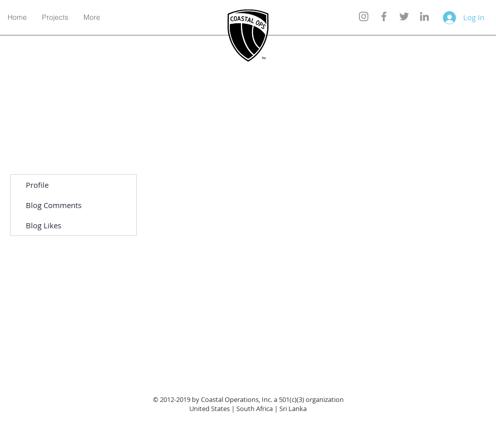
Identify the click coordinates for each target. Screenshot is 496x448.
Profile (37, 185)
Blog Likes (44, 225)
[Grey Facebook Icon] (384, 16)
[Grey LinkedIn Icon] (424, 16)
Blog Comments (54, 205)
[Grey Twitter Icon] (404, 16)
